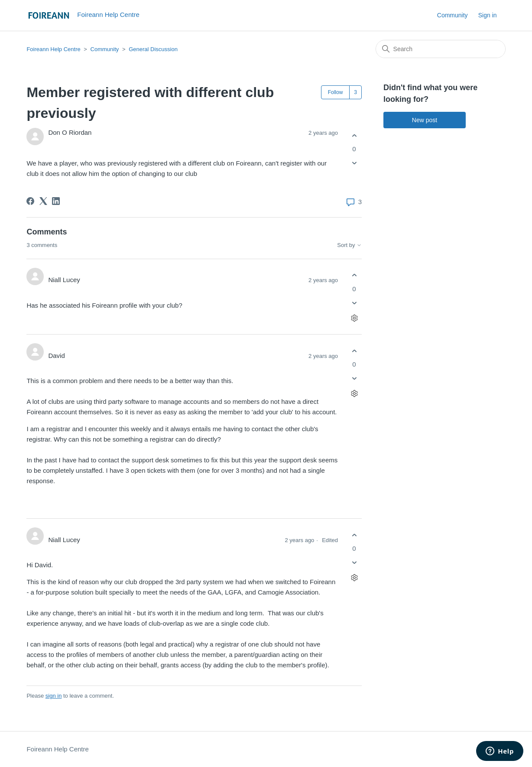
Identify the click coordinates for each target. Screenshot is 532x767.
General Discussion (153, 49)
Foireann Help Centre (53, 49)
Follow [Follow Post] (336, 92)
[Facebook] (30, 201)
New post (425, 120)
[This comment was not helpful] (354, 303)
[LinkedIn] (56, 201)
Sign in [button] (488, 15)
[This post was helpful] (354, 135)
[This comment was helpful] (354, 275)
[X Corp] (43, 201)
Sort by (349, 245)
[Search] (441, 49)
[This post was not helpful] (354, 163)
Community (453, 15)
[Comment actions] (354, 318)
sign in (54, 696)
